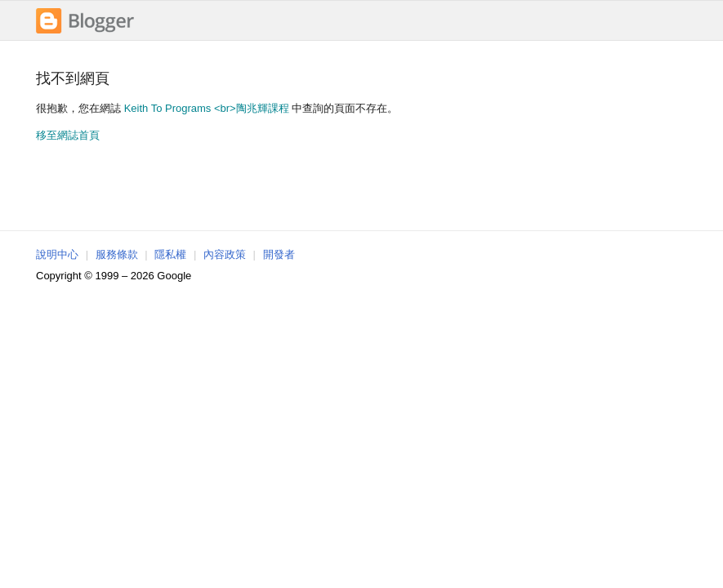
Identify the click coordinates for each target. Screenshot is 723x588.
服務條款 (117, 254)
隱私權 (170, 254)
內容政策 (225, 254)
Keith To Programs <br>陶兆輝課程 (207, 108)
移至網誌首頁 (68, 135)
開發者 (279, 254)
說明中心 (57, 254)
